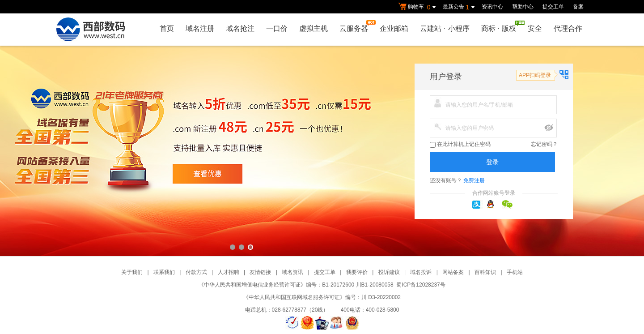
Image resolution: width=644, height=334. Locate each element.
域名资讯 (292, 272)
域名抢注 (240, 28)
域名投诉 (421, 272)
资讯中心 (492, 7)
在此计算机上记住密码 (460, 144)
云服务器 (356, 26)
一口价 (277, 28)
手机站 (515, 272)
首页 (167, 28)
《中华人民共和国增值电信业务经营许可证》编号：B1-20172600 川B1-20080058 (296, 285)
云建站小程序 (445, 28)
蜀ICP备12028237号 (421, 285)
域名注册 (200, 28)
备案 (578, 7)
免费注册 (474, 180)
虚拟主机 (314, 28)
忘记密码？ (544, 144)
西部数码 (322, 151)
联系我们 (164, 272)
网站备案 (453, 272)
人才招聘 (229, 272)
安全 (535, 28)
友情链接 (260, 272)
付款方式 (196, 272)
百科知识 (485, 272)
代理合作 (568, 28)
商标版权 (501, 26)
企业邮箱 (394, 28)
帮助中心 (523, 7)
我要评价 (357, 272)
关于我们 (132, 272)
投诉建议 (389, 272)
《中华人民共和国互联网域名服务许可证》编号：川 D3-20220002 (322, 297)
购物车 (418, 7)
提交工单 (553, 7)
